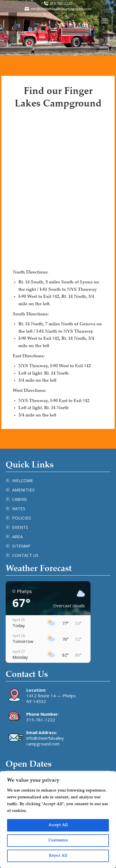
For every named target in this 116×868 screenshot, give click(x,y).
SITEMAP (21, 546)
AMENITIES (23, 490)
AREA (17, 536)
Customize (58, 841)
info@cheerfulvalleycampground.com (58, 9)
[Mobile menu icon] (105, 21)
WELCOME (23, 480)
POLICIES (22, 518)
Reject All (58, 856)
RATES (19, 508)
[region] (58, 820)
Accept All (58, 825)
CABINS (20, 499)
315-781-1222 (41, 720)
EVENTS (20, 527)
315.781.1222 (58, 4)
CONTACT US (25, 555)
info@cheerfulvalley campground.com (45, 741)
